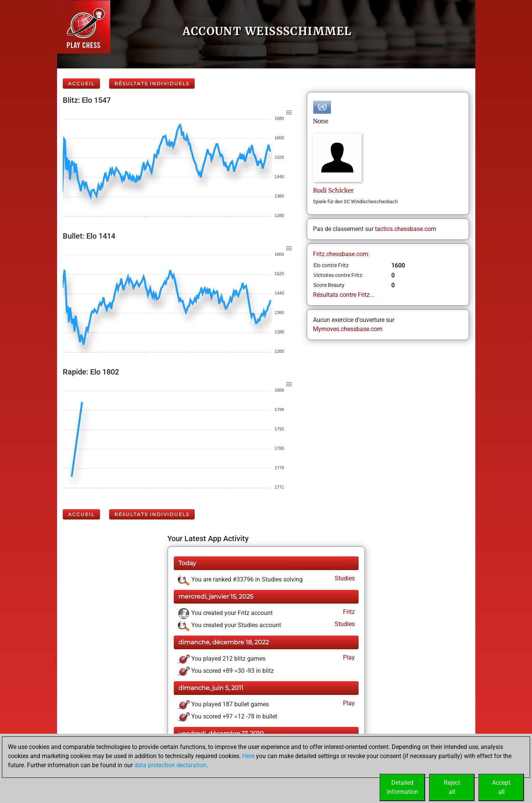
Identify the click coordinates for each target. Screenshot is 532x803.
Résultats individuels (152, 84)
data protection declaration (170, 765)
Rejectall (452, 787)
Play (348, 657)
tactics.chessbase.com (406, 229)
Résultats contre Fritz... (344, 295)
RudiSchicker (333, 190)
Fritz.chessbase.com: (341, 254)
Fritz (348, 612)
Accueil (81, 84)
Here (248, 756)
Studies (344, 578)
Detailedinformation (403, 787)
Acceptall (501, 787)
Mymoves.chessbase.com (348, 329)
